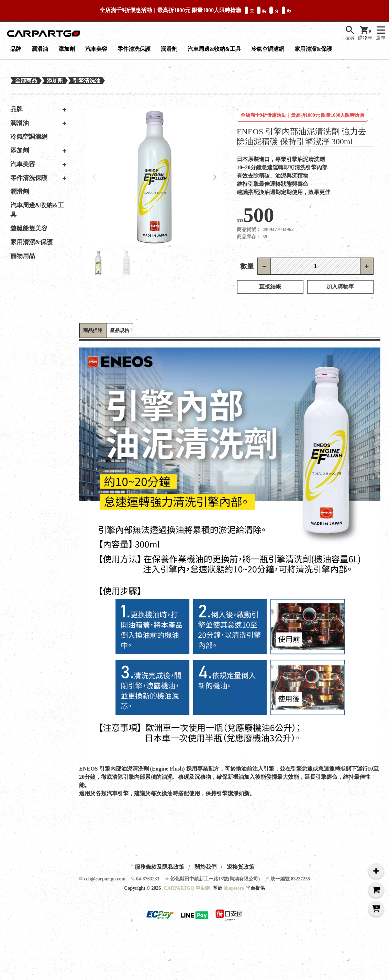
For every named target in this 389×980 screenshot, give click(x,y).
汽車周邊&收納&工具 (214, 49)
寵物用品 (23, 256)
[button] (215, 177)
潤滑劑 (169, 49)
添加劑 (67, 49)
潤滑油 (40, 49)
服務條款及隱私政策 (159, 867)
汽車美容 (96, 49)
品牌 (16, 49)
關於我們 (205, 867)
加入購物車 (340, 287)
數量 (247, 266)
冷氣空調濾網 (268, 49)
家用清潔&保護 (313, 49)
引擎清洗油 (87, 81)
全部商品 (26, 81)
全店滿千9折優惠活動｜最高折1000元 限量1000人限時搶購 (303, 115)
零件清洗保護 (134, 49)
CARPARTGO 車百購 (187, 888)
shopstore (234, 888)
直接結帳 (270, 287)
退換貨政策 (241, 867)
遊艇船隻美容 (29, 228)
